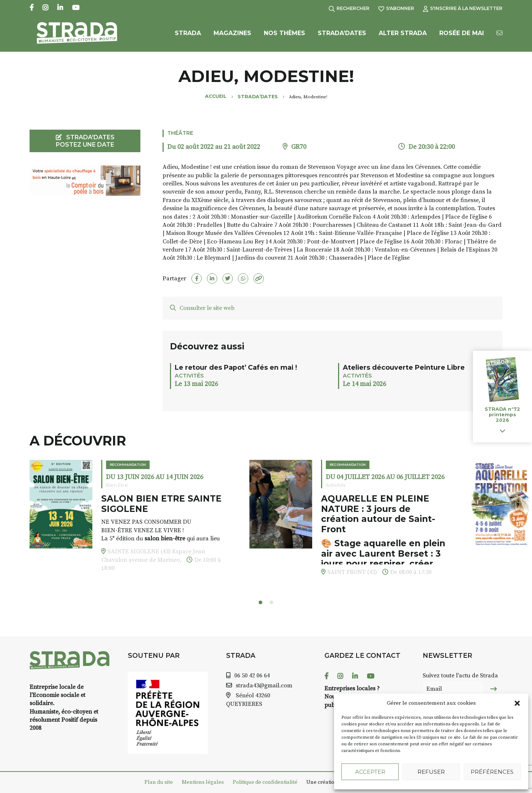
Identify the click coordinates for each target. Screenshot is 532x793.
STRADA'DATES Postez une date (85, 141)
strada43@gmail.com (264, 686)
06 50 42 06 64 (252, 676)
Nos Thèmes (284, 36)
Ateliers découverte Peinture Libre (404, 367)
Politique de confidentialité (265, 782)
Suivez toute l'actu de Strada (460, 676)
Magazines (232, 36)
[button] (517, 703)
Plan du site (159, 782)
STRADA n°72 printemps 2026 (502, 415)
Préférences (492, 772)
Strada (188, 36)
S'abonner (396, 8)
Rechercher (349, 8)
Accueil (216, 96)
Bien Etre (117, 485)
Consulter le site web (202, 308)
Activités (189, 376)
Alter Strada (403, 36)
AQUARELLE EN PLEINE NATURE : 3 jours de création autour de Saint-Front (378, 514)
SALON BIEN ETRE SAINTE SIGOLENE (161, 504)
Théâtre (180, 133)
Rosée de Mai (462, 36)
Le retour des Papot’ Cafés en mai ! (236, 367)
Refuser (431, 772)
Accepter (370, 772)
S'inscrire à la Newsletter (463, 8)
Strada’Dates (342, 36)
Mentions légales (203, 782)
